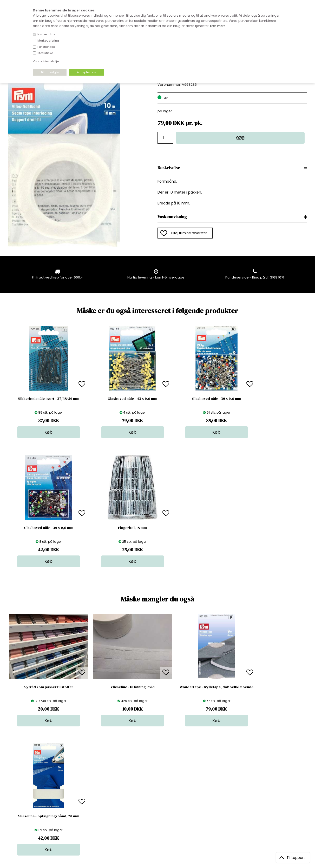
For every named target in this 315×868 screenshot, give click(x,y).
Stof (155, 777)
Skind (156, 782)
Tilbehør (158, 793)
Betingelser (89, 803)
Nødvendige (46, 34)
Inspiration (160, 813)
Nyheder (159, 798)
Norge (85, 793)
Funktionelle (46, 47)
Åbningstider (91, 777)
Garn (155, 787)
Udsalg (157, 803)
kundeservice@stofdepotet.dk (34, 803)
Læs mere (218, 26)
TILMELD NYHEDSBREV (263, 789)
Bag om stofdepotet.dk (99, 782)
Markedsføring (48, 41)
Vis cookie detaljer (46, 61)
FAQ (83, 787)
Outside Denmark (95, 798)
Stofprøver (160, 808)
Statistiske (45, 53)
